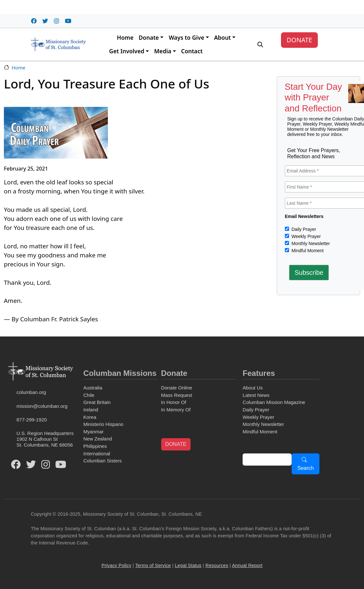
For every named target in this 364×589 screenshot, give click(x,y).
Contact (192, 51)
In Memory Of (176, 410)
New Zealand (98, 439)
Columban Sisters (103, 461)
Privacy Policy (116, 565)
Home (125, 37)
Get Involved (127, 51)
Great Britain (97, 402)
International (97, 454)
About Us (253, 388)
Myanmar (94, 432)
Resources (217, 565)
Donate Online (177, 388)
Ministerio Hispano (103, 424)
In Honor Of (174, 402)
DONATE (299, 40)
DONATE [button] (176, 444)
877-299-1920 (32, 420)
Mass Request (177, 395)
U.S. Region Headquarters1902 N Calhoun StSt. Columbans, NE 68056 (45, 439)
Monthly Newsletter (310, 243)
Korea (90, 417)
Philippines (95, 446)
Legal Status (188, 565)
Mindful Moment (307, 251)
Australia (93, 388)
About (223, 37)
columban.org (31, 392)
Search (306, 468)
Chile (89, 395)
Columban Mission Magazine (274, 402)
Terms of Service (153, 565)
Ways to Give (186, 37)
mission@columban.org (42, 406)
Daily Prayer (303, 229)
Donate (149, 37)
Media (163, 51)
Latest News (256, 395)
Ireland (91, 410)
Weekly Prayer (306, 236)
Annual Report (247, 565)
